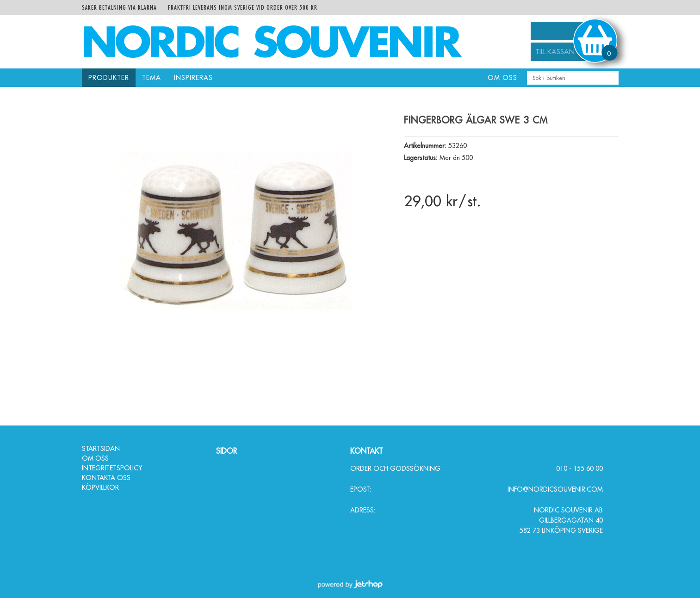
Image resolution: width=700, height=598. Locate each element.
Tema (152, 78)
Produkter (109, 78)
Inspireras (193, 78)
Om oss (502, 78)
